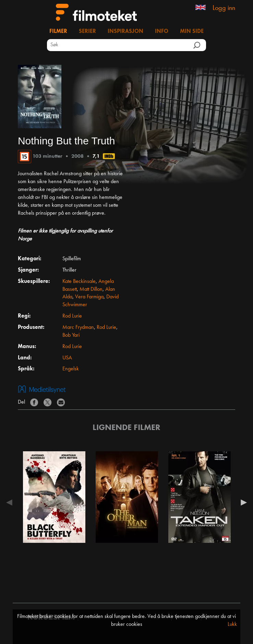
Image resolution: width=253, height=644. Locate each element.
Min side (192, 32)
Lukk (232, 624)
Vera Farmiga (89, 297)
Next (242, 502)
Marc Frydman (78, 327)
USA (67, 358)
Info (162, 32)
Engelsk (71, 369)
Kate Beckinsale (79, 282)
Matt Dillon (91, 289)
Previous (11, 502)
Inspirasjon (125, 32)
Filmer (58, 32)
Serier (87, 32)
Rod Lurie (72, 316)
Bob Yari (71, 335)
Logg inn (224, 8)
